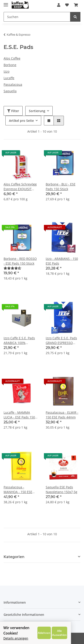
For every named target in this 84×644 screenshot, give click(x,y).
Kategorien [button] (14, 557)
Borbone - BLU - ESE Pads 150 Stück (61, 187)
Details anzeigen (16, 638)
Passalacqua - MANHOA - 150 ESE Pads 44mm (18, 490)
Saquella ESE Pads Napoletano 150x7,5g (61, 489)
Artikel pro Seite (21, 121)
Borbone (10, 65)
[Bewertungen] (12, 268)
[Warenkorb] (76, 5)
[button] (59, 5)
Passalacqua (13, 84)
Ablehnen (55, 633)
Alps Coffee (12, 58)
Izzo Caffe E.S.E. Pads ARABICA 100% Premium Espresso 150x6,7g (19, 340)
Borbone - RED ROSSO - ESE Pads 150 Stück (20, 261)
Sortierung (37, 111)
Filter (13, 111)
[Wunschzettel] (67, 5)
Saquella (10, 91)
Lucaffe (9, 78)
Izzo (6, 71)
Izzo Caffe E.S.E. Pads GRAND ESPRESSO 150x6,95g (61, 340)
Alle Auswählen (71, 633)
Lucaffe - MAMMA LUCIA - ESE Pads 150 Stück (19, 415)
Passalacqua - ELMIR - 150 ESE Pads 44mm (62, 415)
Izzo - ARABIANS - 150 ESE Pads (62, 261)
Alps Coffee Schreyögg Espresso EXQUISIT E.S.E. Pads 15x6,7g (20, 187)
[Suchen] (37, 17)
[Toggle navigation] (6, 3)
